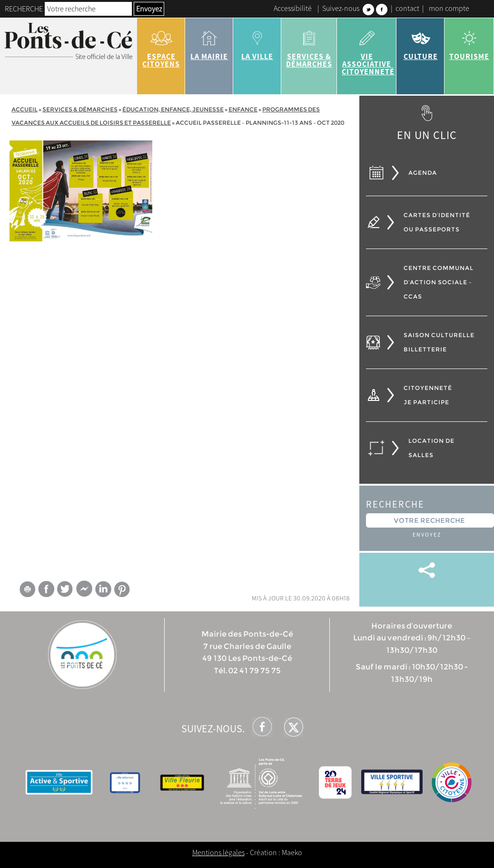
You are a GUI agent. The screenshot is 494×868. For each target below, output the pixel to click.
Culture (420, 42)
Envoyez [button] (149, 9)
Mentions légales (218, 852)
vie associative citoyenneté (368, 50)
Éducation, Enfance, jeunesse (173, 109)
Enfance (243, 109)
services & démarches (309, 46)
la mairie (209, 42)
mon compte (449, 8)
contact (407, 8)
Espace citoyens (161, 46)
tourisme (469, 42)
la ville (257, 42)
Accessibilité (293, 8)
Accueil (25, 109)
